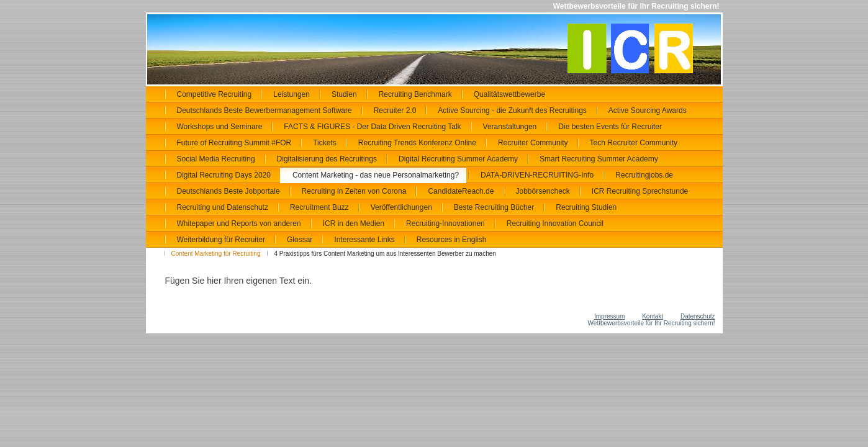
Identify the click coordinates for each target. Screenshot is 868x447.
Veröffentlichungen (401, 207)
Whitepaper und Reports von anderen (239, 223)
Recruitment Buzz (319, 207)
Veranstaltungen (510, 127)
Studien (344, 94)
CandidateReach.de (461, 191)
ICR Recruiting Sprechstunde (640, 191)
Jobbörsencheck (542, 191)
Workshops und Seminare (220, 127)
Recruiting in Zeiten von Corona (354, 191)
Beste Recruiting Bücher (494, 207)
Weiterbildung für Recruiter (221, 240)
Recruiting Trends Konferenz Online (417, 143)
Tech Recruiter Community (634, 143)
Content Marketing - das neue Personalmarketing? (376, 175)
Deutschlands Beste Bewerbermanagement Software (264, 111)
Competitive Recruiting (215, 94)
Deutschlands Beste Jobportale (228, 191)
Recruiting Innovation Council (555, 223)
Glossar (300, 240)
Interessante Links (364, 240)
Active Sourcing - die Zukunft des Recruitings (512, 111)
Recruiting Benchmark (415, 94)
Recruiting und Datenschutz (223, 207)
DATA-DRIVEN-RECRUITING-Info (537, 175)
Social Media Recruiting (216, 159)
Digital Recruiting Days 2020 (224, 175)
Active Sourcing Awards (648, 111)
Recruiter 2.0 (395, 111)
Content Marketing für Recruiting (216, 254)
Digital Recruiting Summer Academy (458, 159)
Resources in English (452, 240)
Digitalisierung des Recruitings (327, 159)
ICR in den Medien (354, 223)
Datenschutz (698, 316)
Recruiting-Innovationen (445, 223)
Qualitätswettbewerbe (509, 94)
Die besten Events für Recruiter (610, 127)
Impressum (609, 316)
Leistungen (292, 94)
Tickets (325, 143)
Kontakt (653, 316)
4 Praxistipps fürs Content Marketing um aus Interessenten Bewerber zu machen (385, 254)
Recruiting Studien (586, 207)
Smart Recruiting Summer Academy (599, 159)
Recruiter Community (533, 143)
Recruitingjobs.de (644, 175)
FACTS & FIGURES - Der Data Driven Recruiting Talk (372, 127)
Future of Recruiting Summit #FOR (234, 143)
